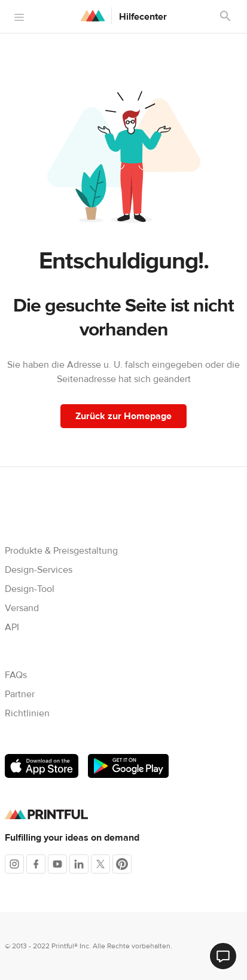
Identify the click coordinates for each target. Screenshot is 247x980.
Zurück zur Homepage (123, 416)
